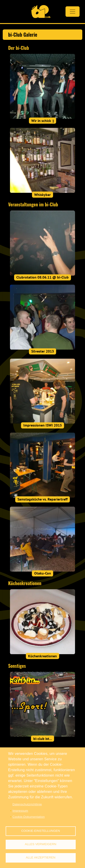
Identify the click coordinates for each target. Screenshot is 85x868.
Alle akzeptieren (41, 857)
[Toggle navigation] (73, 12)
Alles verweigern (41, 844)
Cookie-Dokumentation (29, 817)
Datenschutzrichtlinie (27, 804)
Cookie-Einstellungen (41, 831)
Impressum (20, 811)
